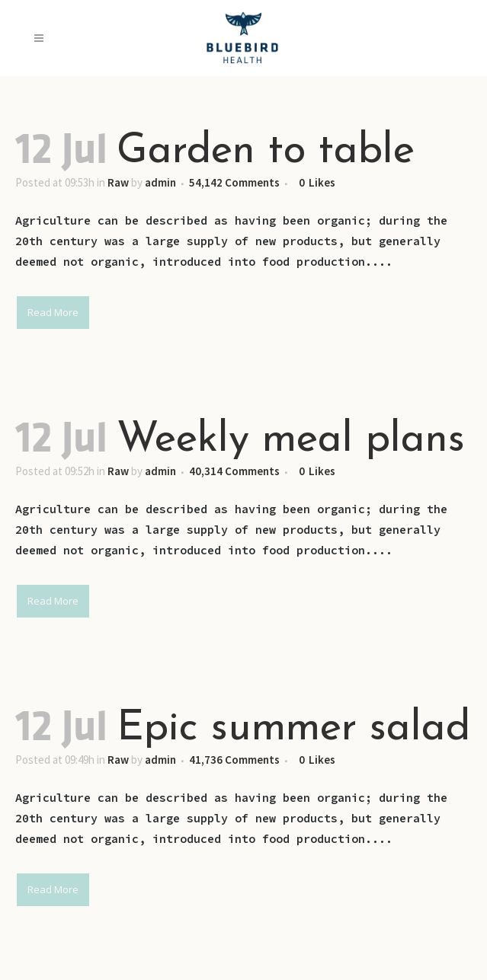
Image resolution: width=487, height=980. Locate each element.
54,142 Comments (234, 182)
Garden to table (266, 152)
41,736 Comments (234, 760)
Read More (53, 312)
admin (160, 182)
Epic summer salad (293, 729)
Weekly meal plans (291, 441)
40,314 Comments (234, 471)
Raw (118, 182)
